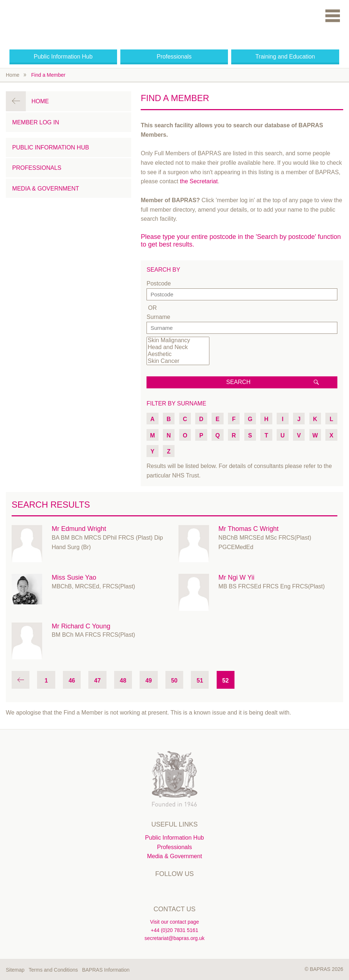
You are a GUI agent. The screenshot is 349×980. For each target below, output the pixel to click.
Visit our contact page (174, 922)
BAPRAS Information (106, 970)
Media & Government (46, 189)
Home (13, 75)
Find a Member (48, 75)
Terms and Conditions (53, 970)
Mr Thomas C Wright (248, 529)
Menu (333, 15)
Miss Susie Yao (74, 577)
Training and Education (285, 57)
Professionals (174, 57)
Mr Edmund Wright (79, 529)
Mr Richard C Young (81, 626)
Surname (158, 317)
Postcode (159, 283)
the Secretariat (199, 181)
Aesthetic (178, 354)
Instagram (190, 889)
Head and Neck (178, 347)
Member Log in (36, 122)
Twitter (159, 889)
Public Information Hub (63, 57)
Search (238, 382)
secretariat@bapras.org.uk (174, 938)
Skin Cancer (178, 361)
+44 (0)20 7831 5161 (174, 930)
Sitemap (15, 970)
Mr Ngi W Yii (236, 577)
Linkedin (174, 889)
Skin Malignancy (178, 341)
